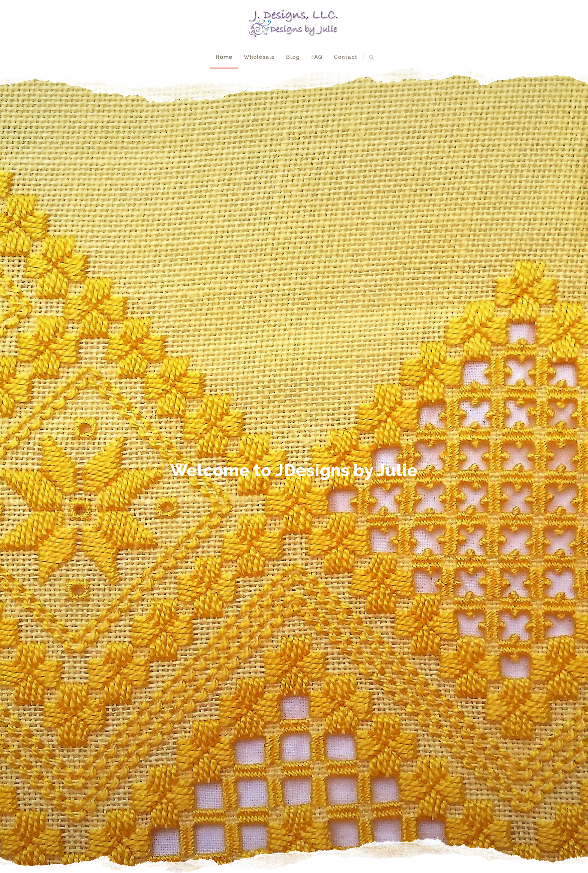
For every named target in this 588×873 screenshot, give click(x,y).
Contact (346, 57)
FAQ (317, 57)
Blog (293, 57)
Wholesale (259, 57)
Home (224, 57)
